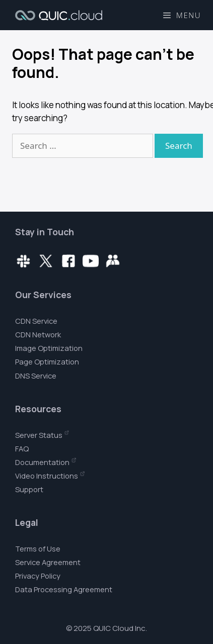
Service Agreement (48, 562)
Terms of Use (38, 548)
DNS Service (36, 376)
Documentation (42, 462)
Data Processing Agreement (64, 589)
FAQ (22, 448)
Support (29, 489)
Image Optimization (49, 348)
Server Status (39, 435)
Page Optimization (47, 361)
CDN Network (38, 334)
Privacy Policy (38, 576)
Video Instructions (47, 476)
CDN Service (36, 321)
